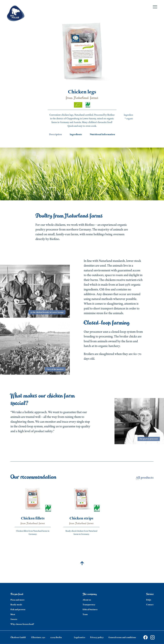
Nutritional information (102, 134)
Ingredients (76, 134)
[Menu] (155, 7)
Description (55, 134)
